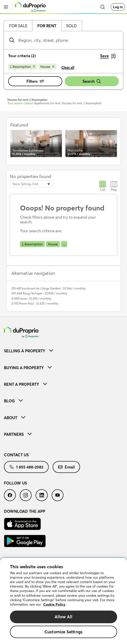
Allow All (64, 617)
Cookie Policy (54, 604)
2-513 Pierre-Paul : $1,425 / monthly (35, 303)
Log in (118, 7)
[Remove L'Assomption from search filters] (23, 67)
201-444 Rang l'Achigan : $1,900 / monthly (39, 293)
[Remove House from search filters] (47, 67)
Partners (18, 434)
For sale (18, 26)
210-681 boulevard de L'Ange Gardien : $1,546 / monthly (48, 288)
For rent (47, 26)
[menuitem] (63, 351)
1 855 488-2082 (26, 467)
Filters (35, 81)
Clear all (68, 67)
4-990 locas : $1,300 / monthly (31, 298)
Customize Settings (63, 632)
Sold (72, 26)
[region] (63, 601)
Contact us (16, 455)
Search (92, 81)
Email (66, 467)
